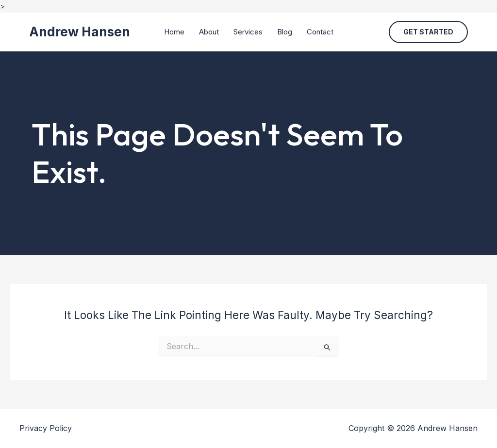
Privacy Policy (46, 428)
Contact (320, 32)
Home (174, 32)
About (209, 32)
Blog (285, 32)
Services (248, 32)
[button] (428, 32)
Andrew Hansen (80, 32)
